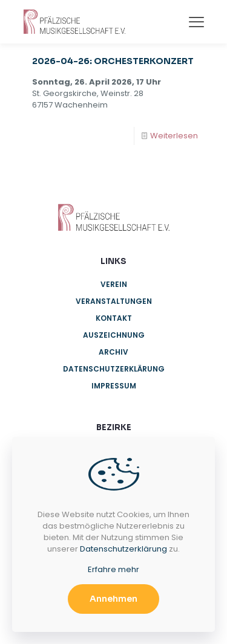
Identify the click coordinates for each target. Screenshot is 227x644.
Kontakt (114, 318)
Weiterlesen (174, 136)
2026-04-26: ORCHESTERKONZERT (113, 61)
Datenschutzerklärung (114, 369)
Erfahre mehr (113, 569)
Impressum (114, 386)
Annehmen (113, 599)
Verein (114, 284)
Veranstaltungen (114, 301)
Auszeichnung (114, 335)
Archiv (113, 352)
